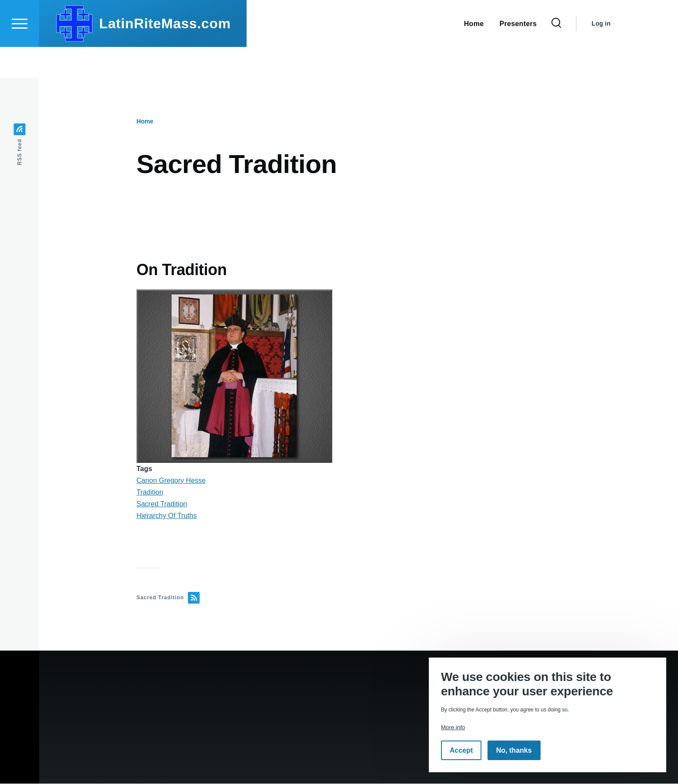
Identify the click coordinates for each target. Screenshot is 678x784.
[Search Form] (556, 55)
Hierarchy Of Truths (167, 516)
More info (453, 727)
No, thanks (514, 750)
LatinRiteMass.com (165, 55)
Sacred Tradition (162, 504)
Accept (461, 750)
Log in (601, 55)
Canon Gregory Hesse (171, 481)
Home (145, 122)
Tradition (150, 493)
